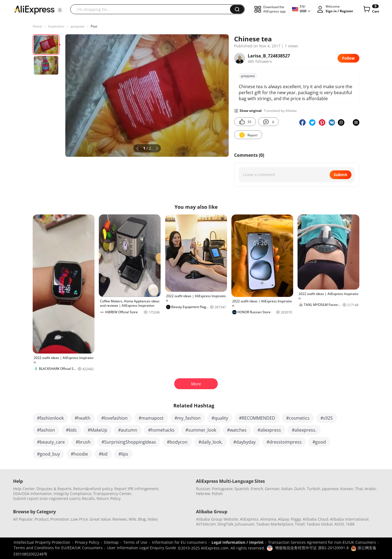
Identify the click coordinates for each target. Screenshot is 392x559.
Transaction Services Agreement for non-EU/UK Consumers (322, 542)
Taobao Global (320, 524)
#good (319, 442)
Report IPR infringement (136, 489)
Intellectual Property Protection (42, 542)
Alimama (268, 519)
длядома (77, 26)
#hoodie (79, 454)
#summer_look (201, 430)
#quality (220, 418)
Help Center (24, 489)
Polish (217, 494)
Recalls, (89, 498)
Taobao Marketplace (275, 524)
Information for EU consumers (179, 542)
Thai (359, 489)
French (257, 489)
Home (37, 26)
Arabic (370, 489)
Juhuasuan (245, 524)
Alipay (284, 519)
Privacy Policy (87, 542)
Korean (347, 489)
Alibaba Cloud (316, 519)
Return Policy (109, 498)
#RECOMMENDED (257, 418)
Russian (203, 489)
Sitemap (111, 542)
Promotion (60, 519)
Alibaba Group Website (217, 519)
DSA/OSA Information (33, 494)
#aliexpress (269, 430)
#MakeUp (97, 430)
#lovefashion (114, 418)
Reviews (120, 519)
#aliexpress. (304, 430)
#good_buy (48, 454)
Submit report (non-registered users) (47, 498)
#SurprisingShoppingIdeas (129, 442)
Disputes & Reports (54, 489)
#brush (83, 442)
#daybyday (244, 442)
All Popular (23, 519)
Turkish (314, 489)
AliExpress (249, 519)
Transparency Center (112, 494)
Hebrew (203, 494)
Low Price (79, 519)
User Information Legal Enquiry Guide (142, 548)
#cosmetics (298, 418)
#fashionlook (50, 418)
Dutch (300, 489)
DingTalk (225, 524)
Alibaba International (349, 519)
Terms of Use (135, 542)
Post (94, 26)
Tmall (300, 524)
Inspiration (56, 26)
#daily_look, (210, 442)
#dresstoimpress (284, 442)
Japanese (330, 489)
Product (42, 519)
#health (82, 418)
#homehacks (161, 430)
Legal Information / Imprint (238, 542)
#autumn (128, 430)
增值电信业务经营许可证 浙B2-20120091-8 (312, 548)
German (272, 489)
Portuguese (222, 489)
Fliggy (296, 519)
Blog (142, 519)
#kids (71, 430)
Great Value (100, 519)
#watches (237, 430)
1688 (350, 524)
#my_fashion (188, 418)
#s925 (327, 418)
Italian (287, 489)
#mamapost (151, 418)
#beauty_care (51, 442)
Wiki (133, 519)
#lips (123, 454)
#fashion (46, 430)
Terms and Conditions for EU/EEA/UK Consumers (58, 548)
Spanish (242, 489)
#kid (103, 454)
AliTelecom (206, 524)
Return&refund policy (93, 489)
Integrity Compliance (73, 494)
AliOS (339, 524)
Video (153, 519)
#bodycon (177, 442)
